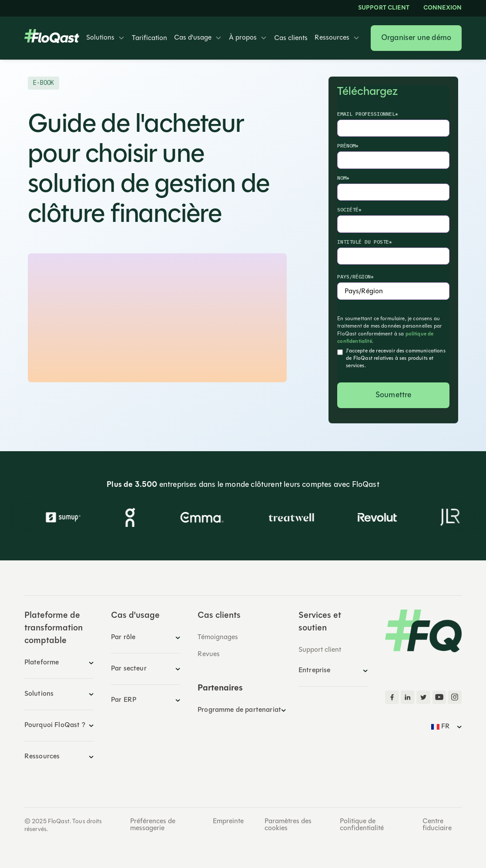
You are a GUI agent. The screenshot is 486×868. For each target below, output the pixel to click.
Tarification (149, 38)
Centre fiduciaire (437, 825)
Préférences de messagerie (153, 825)
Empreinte (228, 821)
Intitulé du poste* (365, 242)
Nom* (343, 178)
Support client (384, 8)
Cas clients (291, 38)
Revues (209, 654)
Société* (349, 209)
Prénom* (348, 146)
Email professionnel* (368, 114)
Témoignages (218, 637)
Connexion (442, 8)
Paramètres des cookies (288, 825)
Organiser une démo (416, 38)
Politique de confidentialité (362, 825)
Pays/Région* (355, 276)
